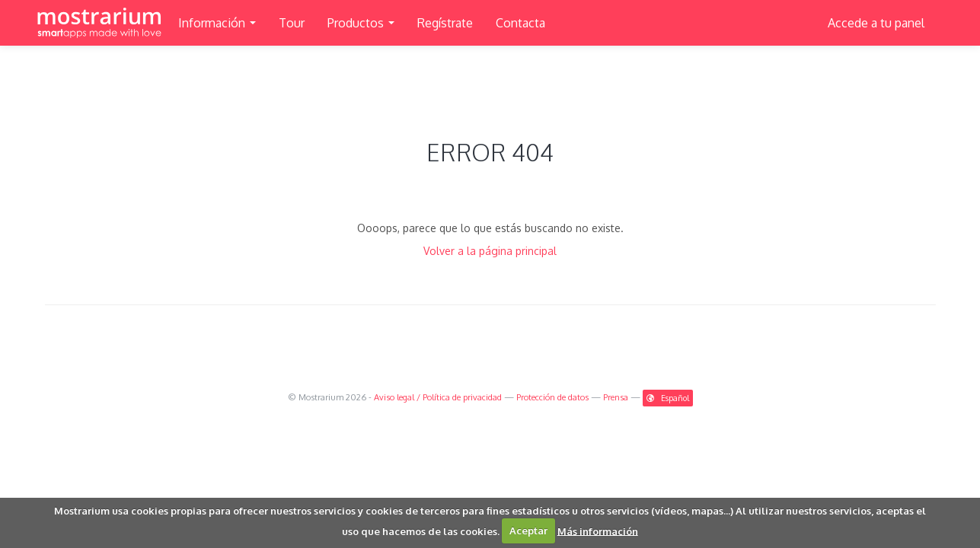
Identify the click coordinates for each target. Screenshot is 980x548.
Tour (292, 23)
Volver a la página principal (490, 251)
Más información (598, 530)
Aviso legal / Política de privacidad (438, 397)
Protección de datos (552, 397)
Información (217, 23)
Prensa (616, 397)
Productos (361, 23)
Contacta (520, 23)
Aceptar (528, 530)
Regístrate (445, 23)
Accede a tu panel (876, 23)
